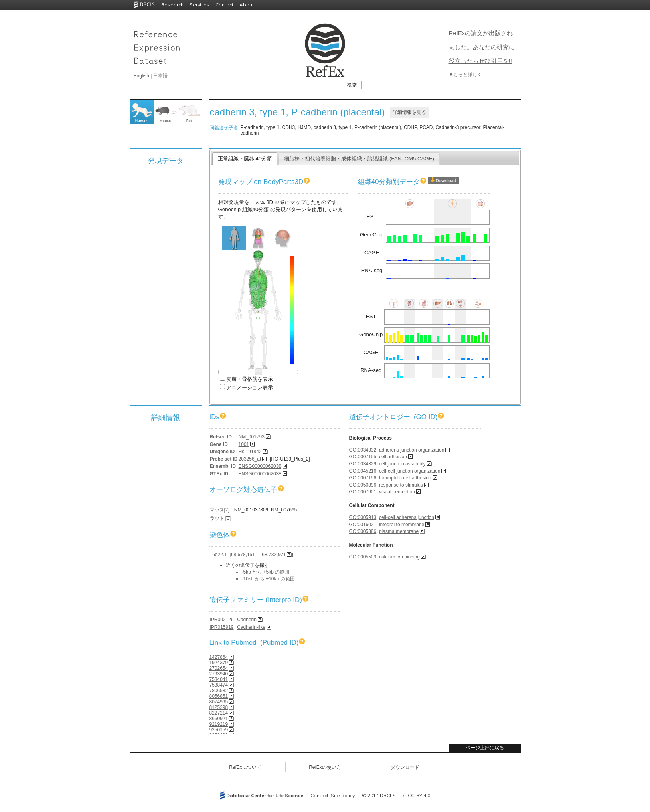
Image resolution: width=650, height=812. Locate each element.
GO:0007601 (363, 492)
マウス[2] (220, 510)
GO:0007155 (363, 457)
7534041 (219, 679)
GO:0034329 (363, 464)
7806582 (219, 691)
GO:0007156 (363, 478)
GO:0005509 (363, 557)
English (141, 76)
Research (172, 5)
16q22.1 (218, 555)
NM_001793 (252, 437)
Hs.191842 (250, 452)
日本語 (160, 76)
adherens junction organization (412, 450)
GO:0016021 (363, 525)
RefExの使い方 (325, 767)
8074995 (219, 702)
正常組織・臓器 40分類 (245, 159)
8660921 (219, 719)
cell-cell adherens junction (407, 517)
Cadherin (247, 620)
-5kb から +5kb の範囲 (266, 572)
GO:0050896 (363, 485)
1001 (244, 444)
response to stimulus (401, 485)
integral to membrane (402, 525)
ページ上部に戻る (485, 748)
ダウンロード (405, 767)
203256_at (250, 459)
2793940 (219, 674)
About (247, 5)
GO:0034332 (363, 450)
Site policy (343, 795)
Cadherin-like (251, 627)
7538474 (219, 685)
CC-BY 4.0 (419, 795)
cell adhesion (393, 457)
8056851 (219, 696)
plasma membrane (399, 531)
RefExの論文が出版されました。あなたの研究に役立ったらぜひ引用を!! (482, 47)
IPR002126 (222, 620)
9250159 (219, 730)
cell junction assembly (402, 464)
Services (200, 5)
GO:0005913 (363, 517)
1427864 (219, 657)
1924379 (219, 663)
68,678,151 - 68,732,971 (258, 555)
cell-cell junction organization (410, 471)
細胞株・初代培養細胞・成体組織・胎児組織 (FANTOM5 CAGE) (359, 159)
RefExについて (245, 767)
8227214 (219, 713)
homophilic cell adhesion (405, 478)
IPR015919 (222, 627)
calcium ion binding (399, 557)
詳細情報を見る (409, 112)
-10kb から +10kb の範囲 (268, 579)
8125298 (219, 707)
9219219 (219, 724)
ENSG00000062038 (260, 466)
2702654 (219, 668)
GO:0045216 (363, 471)
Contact (224, 5)
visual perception (397, 492)
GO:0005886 (363, 531)
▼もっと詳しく (466, 75)
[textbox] (316, 85)
